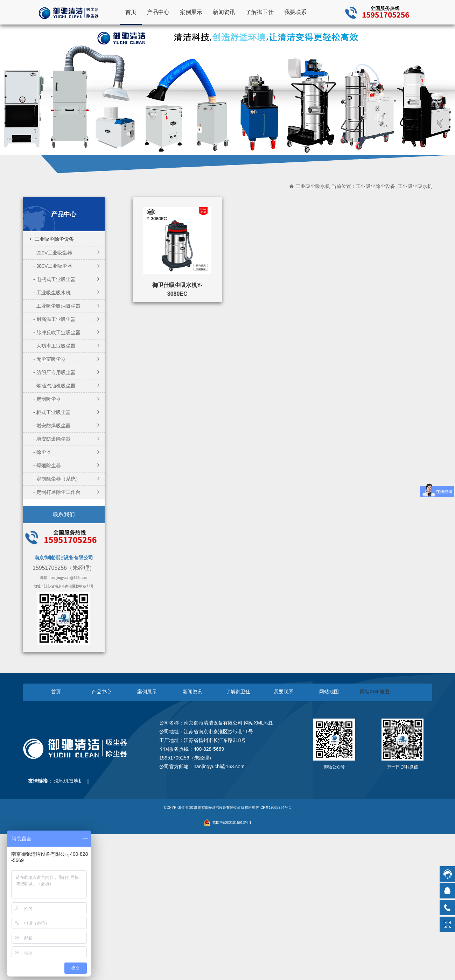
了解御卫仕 (260, 12)
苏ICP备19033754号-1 (273, 808)
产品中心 (158, 12)
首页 (131, 12)
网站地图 (329, 692)
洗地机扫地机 (69, 781)
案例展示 (191, 12)
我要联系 (295, 12)
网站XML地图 (375, 692)
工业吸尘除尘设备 (54, 239)
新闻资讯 (224, 12)
